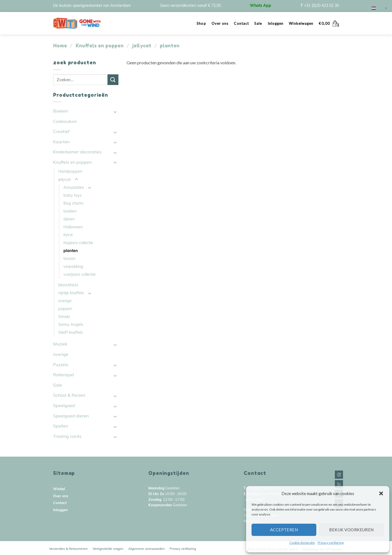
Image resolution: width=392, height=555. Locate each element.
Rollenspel (64, 375)
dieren (69, 219)
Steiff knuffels (71, 333)
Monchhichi (68, 285)
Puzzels (61, 365)
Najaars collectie (78, 243)
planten (71, 251)
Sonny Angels (71, 325)
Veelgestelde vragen (108, 549)
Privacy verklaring (331, 543)
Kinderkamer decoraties (77, 152)
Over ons (220, 23)
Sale (258, 23)
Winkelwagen (301, 23)
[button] (381, 493)
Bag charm (73, 204)
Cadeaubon (65, 122)
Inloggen (276, 23)
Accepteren (284, 530)
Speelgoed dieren (71, 416)
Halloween (73, 227)
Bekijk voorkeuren (351, 530)
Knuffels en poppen (100, 46)
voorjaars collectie (79, 275)
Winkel (59, 489)
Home (60, 46)
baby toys (73, 196)
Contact (241, 23)
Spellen (61, 426)
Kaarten (61, 142)
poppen (65, 309)
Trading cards (67, 437)
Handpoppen (70, 172)
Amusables (74, 188)
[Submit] (113, 80)
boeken (70, 212)
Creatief (61, 132)
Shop (201, 23)
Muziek (60, 344)
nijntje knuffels (71, 293)
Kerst (68, 235)
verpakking (73, 267)
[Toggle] (115, 112)
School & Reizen (69, 396)
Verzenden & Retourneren (68, 549)
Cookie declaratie (302, 543)
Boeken (61, 111)
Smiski (64, 317)
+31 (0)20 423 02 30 (321, 6)
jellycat (142, 46)
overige (65, 301)
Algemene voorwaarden (146, 549)
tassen (69, 259)
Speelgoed (64, 406)
